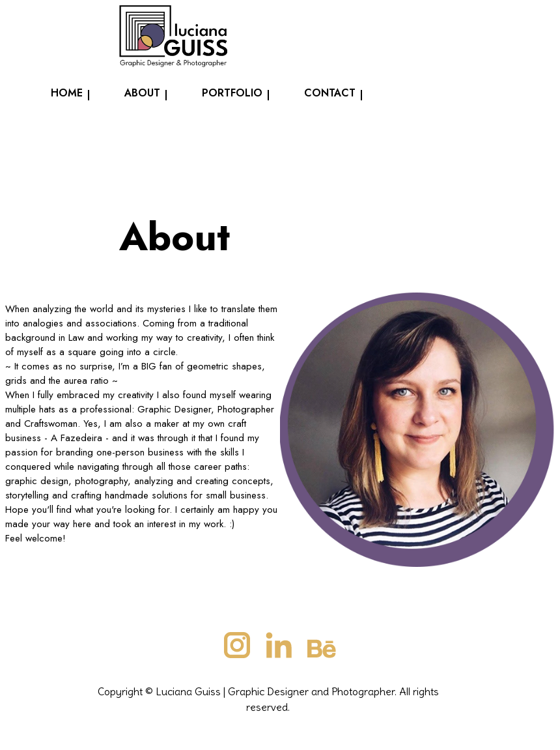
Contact (330, 93)
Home (67, 93)
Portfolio (232, 93)
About (142, 93)
